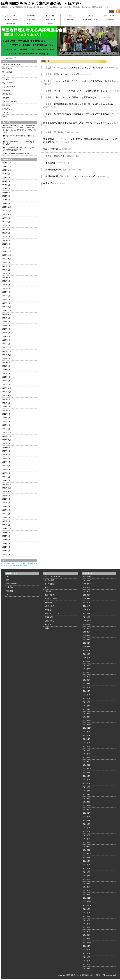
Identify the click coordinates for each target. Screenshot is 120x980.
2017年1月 (6, 344)
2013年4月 (6, 469)
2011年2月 (6, 551)
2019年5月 (6, 274)
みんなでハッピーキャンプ (11, 16)
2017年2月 (6, 340)
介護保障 (90, 16)
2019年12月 (7, 251)
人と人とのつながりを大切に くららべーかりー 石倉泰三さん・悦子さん (79, 81)
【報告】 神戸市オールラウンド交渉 (61, 74)
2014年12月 (7, 433)
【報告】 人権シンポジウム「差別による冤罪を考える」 (71, 97)
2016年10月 (7, 355)
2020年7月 (6, 226)
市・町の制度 (50, 16)
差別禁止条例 (50, 20)
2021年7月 (6, 181)
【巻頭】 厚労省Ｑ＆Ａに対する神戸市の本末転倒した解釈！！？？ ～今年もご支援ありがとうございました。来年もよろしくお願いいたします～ (19, 129)
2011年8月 (6, 536)
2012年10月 (7, 492)
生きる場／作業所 (11, 20)
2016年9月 (6, 359)
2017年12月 (7, 307)
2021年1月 (6, 203)
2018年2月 (6, 299)
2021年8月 (6, 178)
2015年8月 (6, 403)
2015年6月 (6, 410)
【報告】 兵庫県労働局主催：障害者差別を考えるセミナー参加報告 (76, 114)
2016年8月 (6, 362)
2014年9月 (6, 444)
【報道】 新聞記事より (55, 156)
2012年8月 (6, 499)
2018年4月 (6, 292)
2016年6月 (6, 370)
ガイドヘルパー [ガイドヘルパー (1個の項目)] (6, 563)
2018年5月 (6, 288)
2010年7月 (6, 554)
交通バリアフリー (110, 16)
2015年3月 (6, 421)
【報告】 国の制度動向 (55, 132)
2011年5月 (6, 543)
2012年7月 (6, 503)
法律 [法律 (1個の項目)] (11, 566)
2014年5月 (6, 458)
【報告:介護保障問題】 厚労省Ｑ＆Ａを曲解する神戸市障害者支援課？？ (19, 149)
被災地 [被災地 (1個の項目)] (22, 566)
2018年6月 (6, 285)
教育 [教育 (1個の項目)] (7, 566)
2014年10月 (7, 440)
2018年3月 (6, 296)
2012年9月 (6, 495)
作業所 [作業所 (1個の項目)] (25, 563)
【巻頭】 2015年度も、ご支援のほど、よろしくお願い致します (74, 68)
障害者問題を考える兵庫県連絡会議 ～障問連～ (42, 3)
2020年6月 (6, 229)
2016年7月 (6, 366)
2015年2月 (6, 425)
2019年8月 (6, 263)
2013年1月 (6, 481)
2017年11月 (7, 311)
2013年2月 (6, 477)
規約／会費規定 (12, 584)
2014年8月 (6, 447)
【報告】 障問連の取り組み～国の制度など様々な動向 (18, 143)
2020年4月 (6, 237)
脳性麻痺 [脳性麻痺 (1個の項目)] (16, 566)
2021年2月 (6, 200)
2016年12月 (7, 348)
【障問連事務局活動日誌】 (56, 170)
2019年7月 (6, 266)
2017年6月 (6, 329)
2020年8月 (6, 222)
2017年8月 (6, 322)
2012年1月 (6, 525)
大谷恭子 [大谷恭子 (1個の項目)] (30, 563)
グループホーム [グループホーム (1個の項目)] (17, 563)
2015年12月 (7, 388)
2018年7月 (6, 281)
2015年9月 (6, 399)
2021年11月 (7, 166)
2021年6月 (6, 185)
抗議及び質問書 (51, 149)
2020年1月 (6, 248)
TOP (8, 576)
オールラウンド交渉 (90, 20)
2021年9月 (6, 174)
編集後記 (48, 183)
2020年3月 (6, 240)
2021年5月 (6, 189)
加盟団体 (10, 587)
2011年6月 (6, 540)
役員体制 (10, 591)
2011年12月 (7, 529)
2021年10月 (7, 170)
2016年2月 (6, 384)
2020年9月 (6, 218)
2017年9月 (6, 318)
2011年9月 (6, 532)
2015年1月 (6, 429)
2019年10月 (7, 259)
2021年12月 (7, 163)
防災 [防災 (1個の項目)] (26, 566)
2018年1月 (6, 303)
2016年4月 (6, 377)
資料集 (50, 24)
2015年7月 (6, 407)
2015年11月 (7, 392)
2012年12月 (7, 484)
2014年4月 (6, 462)
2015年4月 (6, 418)
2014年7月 (6, 451)
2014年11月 (7, 436)
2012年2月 (6, 521)
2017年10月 (7, 314)
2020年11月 (7, 211)
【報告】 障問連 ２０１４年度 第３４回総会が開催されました (75, 91)
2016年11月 (7, 351)
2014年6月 (6, 455)
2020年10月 (7, 214)
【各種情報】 (50, 163)
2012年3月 (6, 518)
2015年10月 (7, 396)
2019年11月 (7, 255)
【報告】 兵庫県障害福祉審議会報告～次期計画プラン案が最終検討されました (81, 104)
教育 (70, 16)
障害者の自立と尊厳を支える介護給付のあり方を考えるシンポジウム (76, 123)
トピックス (31, 24)
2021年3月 (6, 196)
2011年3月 (6, 547)
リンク (9, 595)
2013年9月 (6, 466)
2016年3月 (6, 381)
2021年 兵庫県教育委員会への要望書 (16, 154)
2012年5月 (6, 510)
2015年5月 (6, 414)
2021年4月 (6, 192)
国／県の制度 (31, 16)
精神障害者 (31, 20)
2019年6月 (6, 270)
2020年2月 (6, 244)
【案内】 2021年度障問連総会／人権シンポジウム (19, 137)
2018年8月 (6, 277)
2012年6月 (6, 506)
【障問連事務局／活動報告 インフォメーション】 (70, 176)
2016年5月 (6, 373)
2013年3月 (6, 473)
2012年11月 (7, 488)
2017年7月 (6, 325)
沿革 (8, 580)
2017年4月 (6, 336)
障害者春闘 (110, 20)
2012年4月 (6, 514)
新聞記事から (11, 24)
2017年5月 (6, 333)
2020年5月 (6, 233)
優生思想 (70, 20)
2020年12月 (7, 207)
